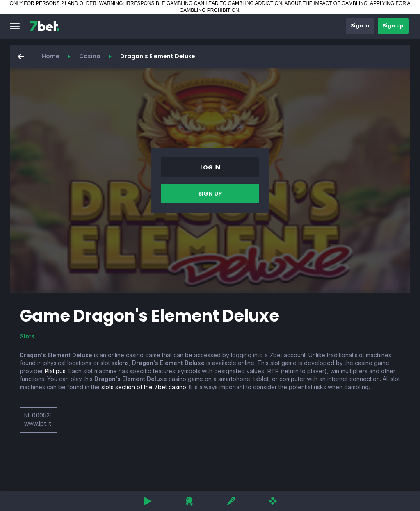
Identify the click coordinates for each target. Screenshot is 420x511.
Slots (27, 336)
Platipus (55, 371)
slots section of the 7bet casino (144, 387)
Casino (90, 56)
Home (51, 56)
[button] (15, 26)
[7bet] (45, 26)
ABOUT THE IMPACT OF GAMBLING (326, 3)
